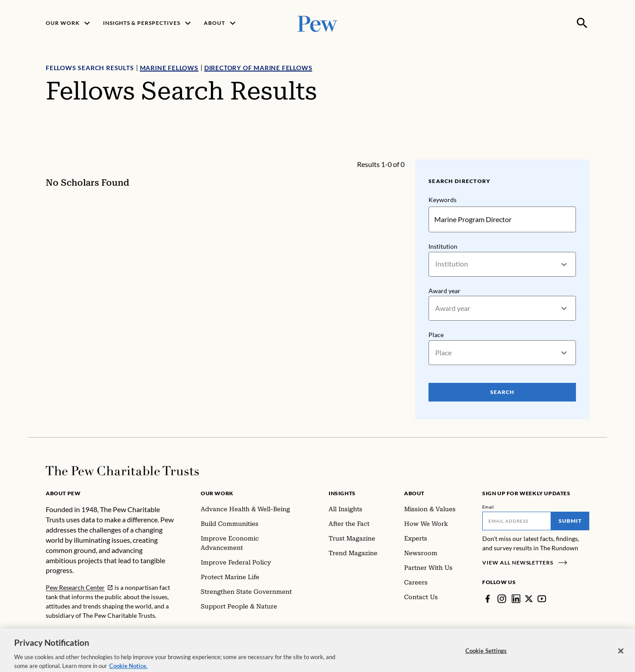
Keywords (443, 200)
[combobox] (436, 264)
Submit (570, 521)
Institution (443, 246)
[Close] (621, 660)
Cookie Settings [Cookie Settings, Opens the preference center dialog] (486, 660)
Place (436, 335)
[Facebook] (488, 599)
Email (488, 507)
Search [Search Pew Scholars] (502, 392)
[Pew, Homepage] (317, 23)
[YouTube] (542, 599)
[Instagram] (502, 599)
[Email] (517, 521)
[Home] (122, 471)
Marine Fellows (169, 68)
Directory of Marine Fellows (258, 68)
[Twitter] (529, 599)
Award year (444, 291)
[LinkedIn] (516, 599)
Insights (342, 493)
